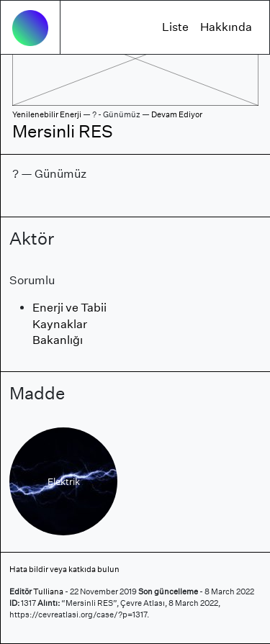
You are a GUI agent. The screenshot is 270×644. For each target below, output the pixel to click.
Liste (175, 27)
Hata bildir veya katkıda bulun (64, 569)
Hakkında (226, 27)
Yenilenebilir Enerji (47, 114)
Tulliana (48, 591)
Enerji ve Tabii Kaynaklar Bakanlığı (69, 324)
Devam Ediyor (177, 114)
